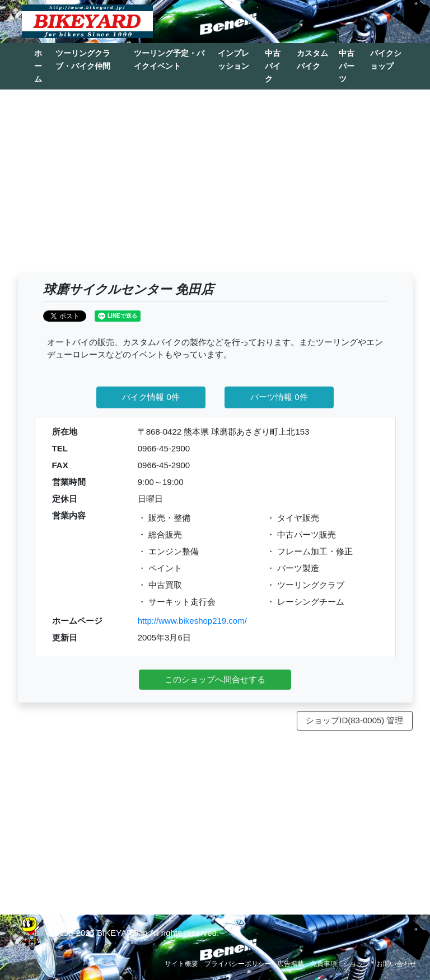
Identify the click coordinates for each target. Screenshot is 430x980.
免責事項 (324, 964)
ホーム (38, 66)
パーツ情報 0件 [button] (279, 397)
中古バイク (273, 66)
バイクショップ (386, 60)
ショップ (357, 964)
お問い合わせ (396, 964)
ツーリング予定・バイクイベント (169, 60)
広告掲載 (291, 964)
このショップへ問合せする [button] (215, 679)
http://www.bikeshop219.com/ (192, 621)
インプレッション (233, 60)
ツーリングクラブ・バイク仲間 (83, 60)
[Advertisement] (215, 187)
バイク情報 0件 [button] (151, 397)
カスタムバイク (312, 60)
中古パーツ (347, 66)
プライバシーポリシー (238, 964)
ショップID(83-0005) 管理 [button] (354, 720)
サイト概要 (181, 964)
